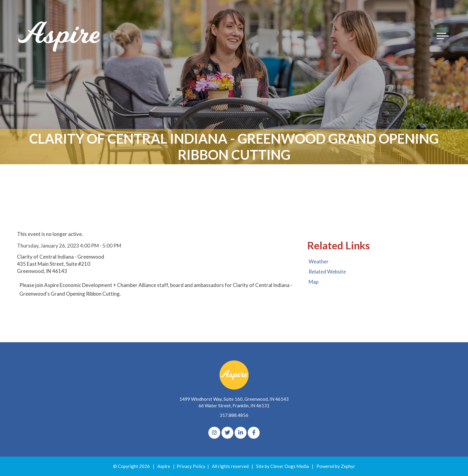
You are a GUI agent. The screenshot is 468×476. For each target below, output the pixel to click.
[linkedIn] (241, 433)
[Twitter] (227, 433)
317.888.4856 (234, 415)
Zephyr (348, 466)
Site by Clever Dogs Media (283, 466)
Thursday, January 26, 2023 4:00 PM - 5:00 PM (69, 246)
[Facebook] (254, 433)
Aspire (164, 466)
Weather (319, 261)
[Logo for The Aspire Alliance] (60, 36)
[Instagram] (214, 433)
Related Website (327, 272)
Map (314, 282)
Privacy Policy (191, 466)
